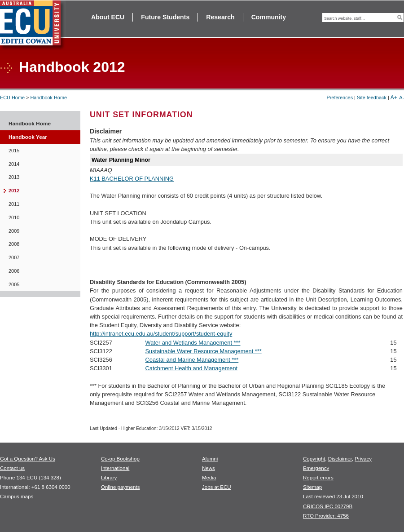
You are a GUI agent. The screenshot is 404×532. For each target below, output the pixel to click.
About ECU (108, 17)
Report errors (318, 478)
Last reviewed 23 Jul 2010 (333, 497)
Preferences (340, 98)
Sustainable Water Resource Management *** (204, 351)
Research (220, 17)
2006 (14, 271)
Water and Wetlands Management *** (193, 343)
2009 (14, 231)
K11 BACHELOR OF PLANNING (132, 179)
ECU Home (12, 98)
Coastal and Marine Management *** (192, 360)
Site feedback (372, 98)
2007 (14, 257)
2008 (14, 244)
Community (269, 17)
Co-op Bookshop (120, 459)
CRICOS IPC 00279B (328, 506)
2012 (14, 191)
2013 (14, 177)
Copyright (314, 459)
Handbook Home (48, 98)
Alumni (210, 459)
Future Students (165, 17)
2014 (14, 164)
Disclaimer (340, 459)
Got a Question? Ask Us (28, 459)
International (115, 468)
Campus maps (17, 497)
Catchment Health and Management (192, 368)
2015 (14, 151)
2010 (14, 217)
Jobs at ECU (217, 487)
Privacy (363, 459)
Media (209, 478)
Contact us (12, 468)
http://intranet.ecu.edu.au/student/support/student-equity (161, 334)
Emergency (316, 468)
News (209, 468)
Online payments (120, 487)
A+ (394, 98)
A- (402, 98)
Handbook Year (28, 137)
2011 (14, 204)
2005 (14, 284)
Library (109, 478)
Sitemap (312, 487)
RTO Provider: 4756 (326, 516)
